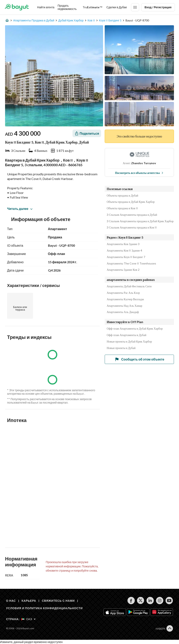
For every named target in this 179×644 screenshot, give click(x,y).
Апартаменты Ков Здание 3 (123, 244)
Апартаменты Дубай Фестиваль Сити (129, 286)
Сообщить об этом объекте (139, 359)
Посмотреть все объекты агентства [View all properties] (139, 173)
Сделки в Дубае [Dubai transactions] (117, 7)
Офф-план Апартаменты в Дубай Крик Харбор (135, 329)
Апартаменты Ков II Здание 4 (124, 251)
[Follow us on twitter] (141, 601)
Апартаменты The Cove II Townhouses (131, 263)
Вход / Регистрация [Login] (158, 7)
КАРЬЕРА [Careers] (29, 601)
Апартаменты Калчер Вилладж (125, 299)
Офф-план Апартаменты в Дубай (126, 335)
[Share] (87, 133)
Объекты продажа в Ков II (122, 208)
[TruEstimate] (92, 7)
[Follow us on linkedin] (150, 601)
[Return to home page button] (17, 7)
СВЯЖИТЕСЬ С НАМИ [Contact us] (58, 601)
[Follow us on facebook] (131, 601)
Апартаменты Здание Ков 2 (123, 270)
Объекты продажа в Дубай (123, 196)
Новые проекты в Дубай (121, 348)
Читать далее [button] (20, 209)
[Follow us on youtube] (169, 601)
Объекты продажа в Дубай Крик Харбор (131, 202)
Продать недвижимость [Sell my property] (67, 7)
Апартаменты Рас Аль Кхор (123, 293)
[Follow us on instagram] (160, 601)
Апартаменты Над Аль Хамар (124, 306)
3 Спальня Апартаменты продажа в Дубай (132, 215)
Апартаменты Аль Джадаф (123, 312)
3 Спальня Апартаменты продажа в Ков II (132, 227)
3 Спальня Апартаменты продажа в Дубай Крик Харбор (140, 221)
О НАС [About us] (11, 601)
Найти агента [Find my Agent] (46, 7)
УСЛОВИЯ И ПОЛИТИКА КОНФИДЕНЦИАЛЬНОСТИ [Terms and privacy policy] (44, 608)
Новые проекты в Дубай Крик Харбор (129, 342)
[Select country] (29, 619)
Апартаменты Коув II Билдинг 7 (126, 257)
